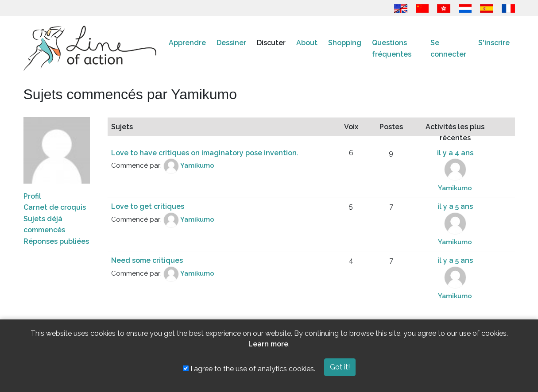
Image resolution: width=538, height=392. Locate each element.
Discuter (271, 43)
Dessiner (231, 43)
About (307, 43)
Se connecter (448, 48)
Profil (32, 196)
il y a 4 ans (455, 153)
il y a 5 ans (455, 206)
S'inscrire (494, 43)
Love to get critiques (148, 206)
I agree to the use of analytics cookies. (249, 369)
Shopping (345, 43)
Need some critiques (147, 260)
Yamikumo (197, 166)
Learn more (268, 344)
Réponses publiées (56, 241)
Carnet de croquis (55, 207)
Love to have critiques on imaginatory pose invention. (205, 153)
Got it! (340, 367)
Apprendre (187, 43)
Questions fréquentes (392, 48)
